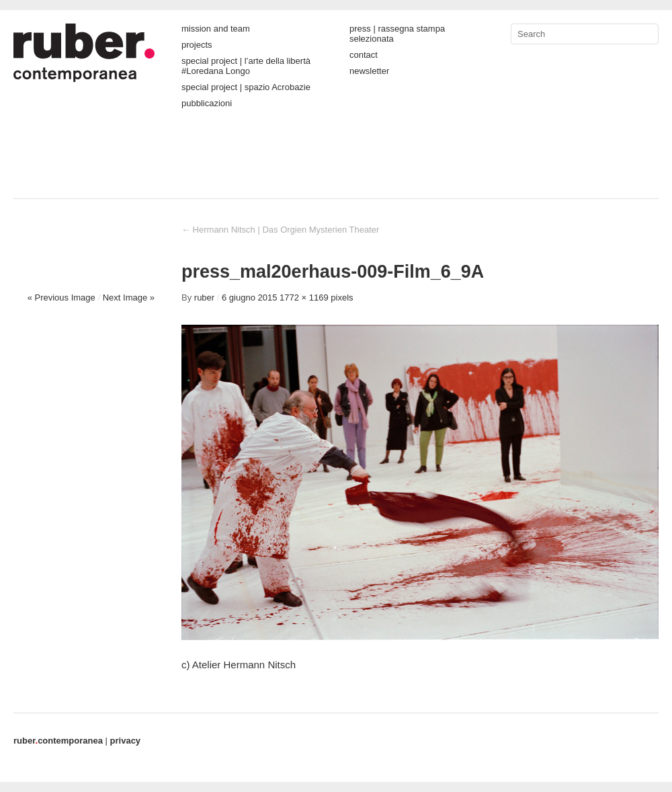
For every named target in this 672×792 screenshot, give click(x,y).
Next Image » (129, 298)
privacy (126, 741)
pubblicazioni (207, 103)
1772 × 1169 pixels (317, 298)
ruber (204, 298)
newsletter (369, 71)
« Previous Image (61, 298)
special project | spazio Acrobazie (246, 87)
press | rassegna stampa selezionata (397, 34)
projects (197, 45)
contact (364, 55)
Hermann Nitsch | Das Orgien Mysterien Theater (280, 230)
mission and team (216, 29)
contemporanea (58, 741)
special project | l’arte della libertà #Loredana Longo (246, 66)
